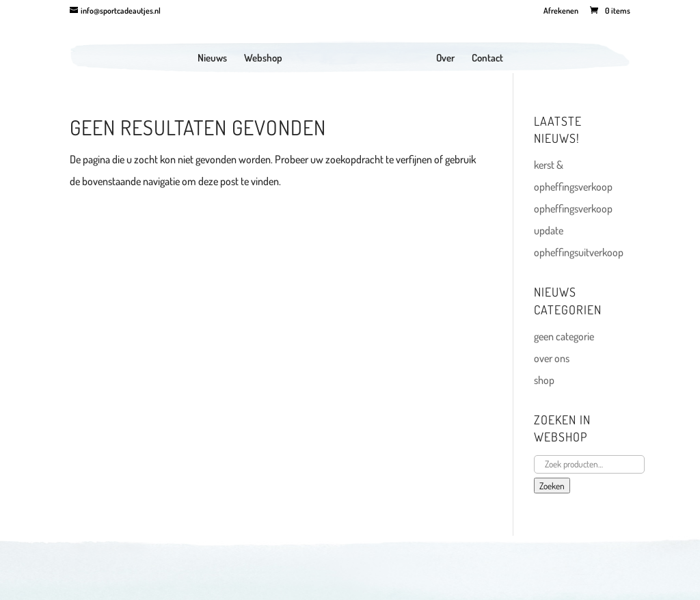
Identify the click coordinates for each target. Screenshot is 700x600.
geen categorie (564, 336)
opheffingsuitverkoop (579, 252)
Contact (487, 59)
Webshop (263, 59)
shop (544, 380)
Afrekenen (561, 11)
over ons (552, 358)
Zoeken (552, 486)
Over (445, 59)
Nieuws (212, 59)
